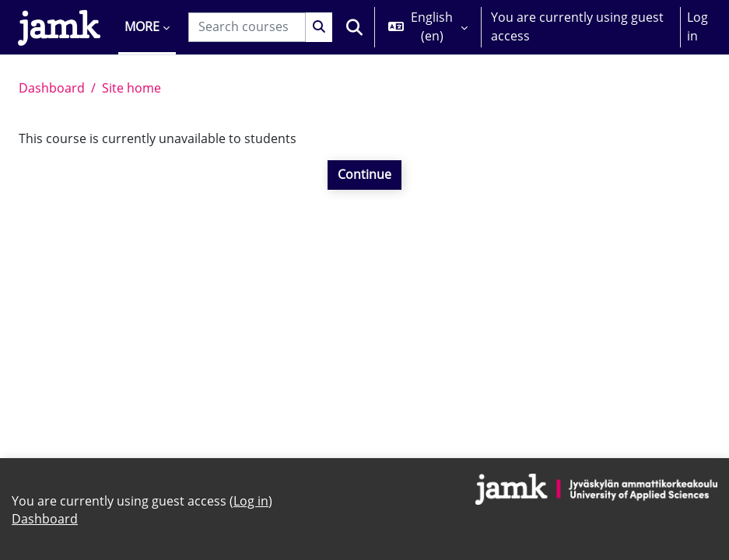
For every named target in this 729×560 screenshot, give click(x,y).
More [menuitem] (142, 26)
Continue (364, 174)
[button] (355, 27)
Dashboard (52, 88)
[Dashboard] (59, 27)
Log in (697, 26)
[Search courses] (247, 27)
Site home (131, 88)
